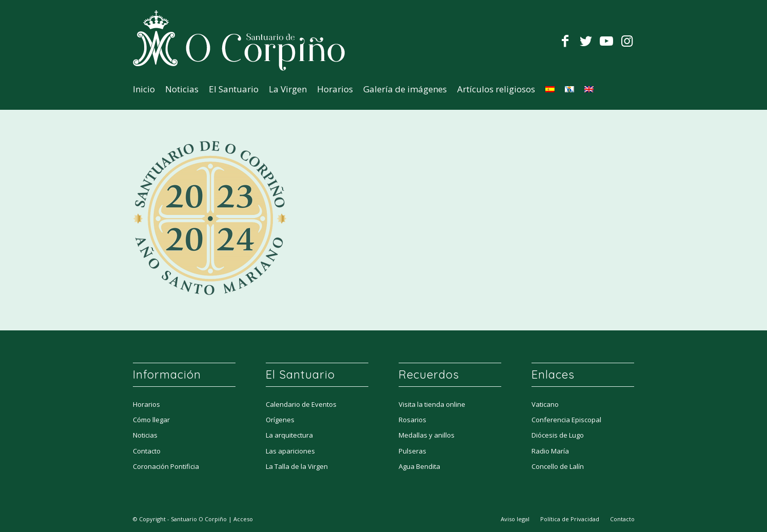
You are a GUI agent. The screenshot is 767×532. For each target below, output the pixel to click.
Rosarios (412, 420)
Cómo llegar (151, 420)
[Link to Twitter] (586, 41)
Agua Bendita (419, 466)
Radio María (550, 451)
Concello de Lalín (558, 466)
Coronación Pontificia (166, 466)
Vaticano (545, 404)
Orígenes (280, 420)
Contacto (147, 451)
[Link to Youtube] (606, 41)
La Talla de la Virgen (297, 466)
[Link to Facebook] (565, 41)
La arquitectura (289, 435)
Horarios (146, 404)
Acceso (243, 519)
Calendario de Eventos (301, 404)
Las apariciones (290, 451)
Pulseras (412, 451)
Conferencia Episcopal (566, 420)
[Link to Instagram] (627, 41)
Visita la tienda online (432, 404)
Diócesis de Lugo (558, 435)
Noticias (145, 435)
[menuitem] (144, 89)
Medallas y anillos (427, 435)
